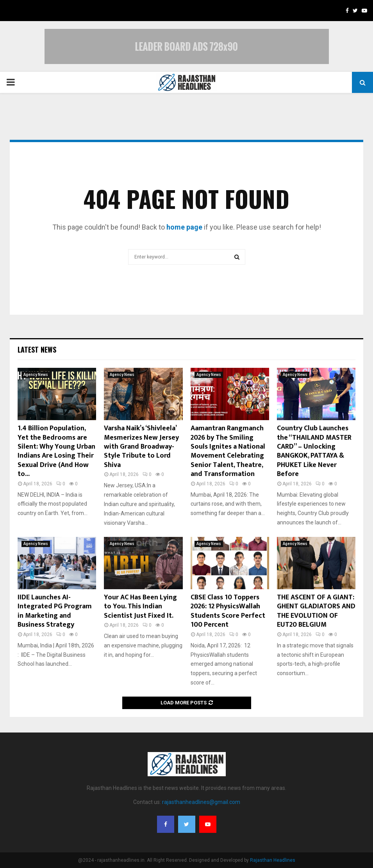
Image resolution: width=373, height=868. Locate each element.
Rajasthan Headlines (273, 860)
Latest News (37, 349)
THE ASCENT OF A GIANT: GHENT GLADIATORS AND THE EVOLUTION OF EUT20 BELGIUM (316, 611)
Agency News (36, 375)
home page (184, 227)
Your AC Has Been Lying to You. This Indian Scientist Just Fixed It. (140, 607)
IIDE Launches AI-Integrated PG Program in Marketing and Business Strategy (55, 611)
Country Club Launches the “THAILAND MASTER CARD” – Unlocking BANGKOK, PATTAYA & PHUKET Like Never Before (314, 451)
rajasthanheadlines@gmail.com (201, 802)
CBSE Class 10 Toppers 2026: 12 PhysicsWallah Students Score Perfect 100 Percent (228, 611)
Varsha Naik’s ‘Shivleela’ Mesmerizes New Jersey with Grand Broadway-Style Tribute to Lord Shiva (141, 447)
